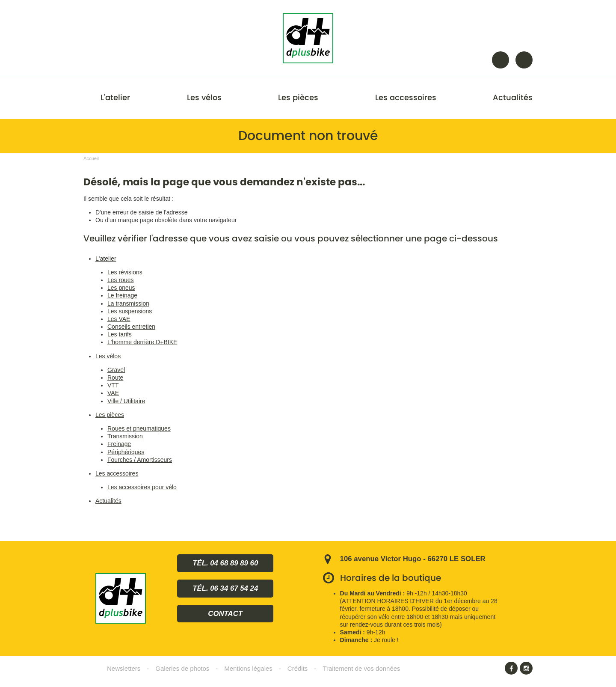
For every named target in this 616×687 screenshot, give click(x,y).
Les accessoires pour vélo (142, 487)
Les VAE (119, 319)
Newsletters (124, 668)
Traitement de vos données (361, 668)
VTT (113, 385)
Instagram (526, 668)
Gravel (116, 370)
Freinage (119, 444)
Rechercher (500, 60)
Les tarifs (120, 334)
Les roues (120, 280)
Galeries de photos (182, 668)
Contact (524, 60)
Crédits (298, 668)
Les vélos (204, 97)
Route (115, 378)
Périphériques (126, 452)
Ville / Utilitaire (126, 401)
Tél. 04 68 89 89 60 (225, 563)
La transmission (128, 303)
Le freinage (122, 295)
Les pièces (298, 97)
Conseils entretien (131, 327)
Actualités (513, 97)
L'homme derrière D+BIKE (142, 342)
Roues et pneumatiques (139, 428)
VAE (113, 393)
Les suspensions (130, 311)
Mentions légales (248, 668)
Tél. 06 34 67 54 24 (225, 588)
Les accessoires (406, 97)
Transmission (125, 436)
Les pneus (121, 288)
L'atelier (115, 97)
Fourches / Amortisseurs (140, 460)
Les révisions (125, 272)
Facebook (511, 668)
